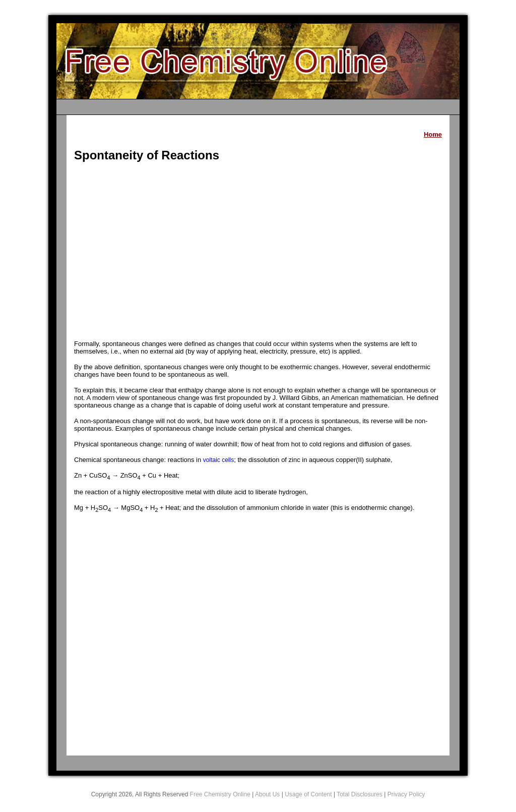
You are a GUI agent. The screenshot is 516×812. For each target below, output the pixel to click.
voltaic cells (218, 460)
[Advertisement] (258, 252)
